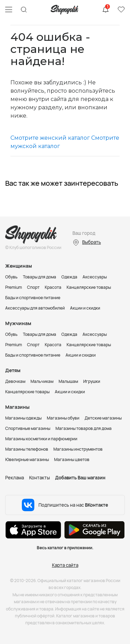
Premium (14, 287)
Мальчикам (42, 381)
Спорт (33, 287)
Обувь (11, 277)
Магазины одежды (23, 418)
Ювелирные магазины (27, 459)
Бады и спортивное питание (33, 298)
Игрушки (92, 381)
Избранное (121, 10)
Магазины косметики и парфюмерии (41, 439)
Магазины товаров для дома (84, 428)
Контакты (40, 478)
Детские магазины (103, 418)
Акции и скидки (85, 308)
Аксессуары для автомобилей (35, 308)
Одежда (69, 277)
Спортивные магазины (28, 428)
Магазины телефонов (27, 449)
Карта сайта (65, 565)
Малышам (68, 381)
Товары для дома (40, 277)
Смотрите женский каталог (50, 138)
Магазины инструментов (78, 449)
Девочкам (15, 381)
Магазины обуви (63, 418)
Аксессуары (95, 277)
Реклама (15, 478)
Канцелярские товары (89, 287)
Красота (53, 287)
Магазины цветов (72, 459)
